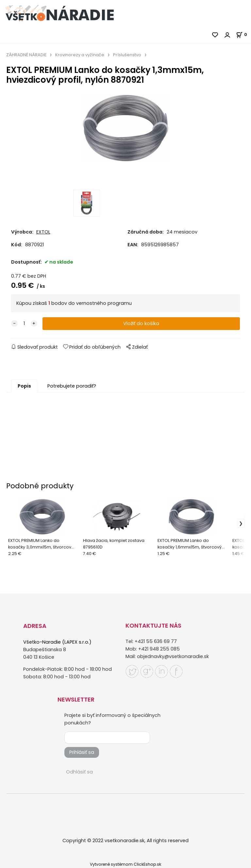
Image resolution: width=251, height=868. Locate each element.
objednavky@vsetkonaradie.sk (173, 656)
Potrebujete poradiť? (72, 386)
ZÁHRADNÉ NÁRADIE (26, 55)
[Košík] (243, 35)
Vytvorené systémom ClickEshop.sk (125, 864)
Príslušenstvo (127, 55)
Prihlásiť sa (82, 752)
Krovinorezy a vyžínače (80, 55)
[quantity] (24, 324)
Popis (24, 386)
